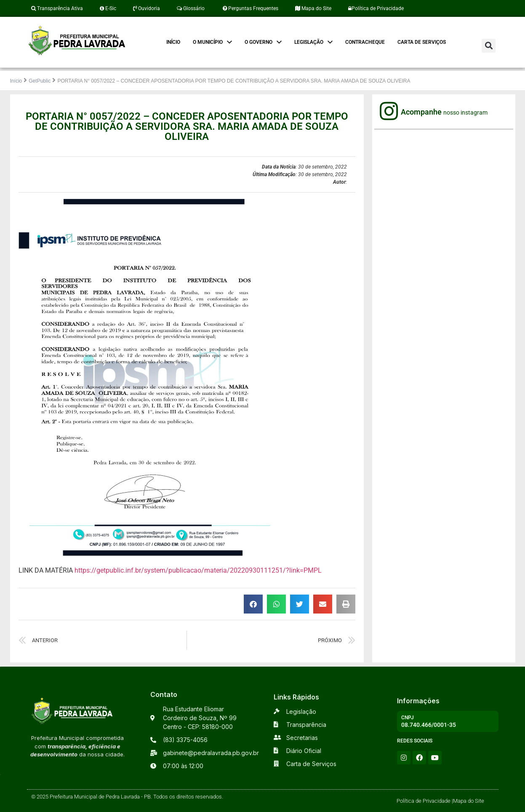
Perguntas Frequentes (250, 8)
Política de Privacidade (376, 8)
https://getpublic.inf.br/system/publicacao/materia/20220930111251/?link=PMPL (198, 570)
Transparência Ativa (57, 8)
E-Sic (108, 8)
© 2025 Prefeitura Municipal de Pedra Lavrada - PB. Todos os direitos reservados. (127, 797)
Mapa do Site (313, 8)
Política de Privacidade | (425, 801)
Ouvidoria (147, 8)
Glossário (191, 8)
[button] (489, 46)
